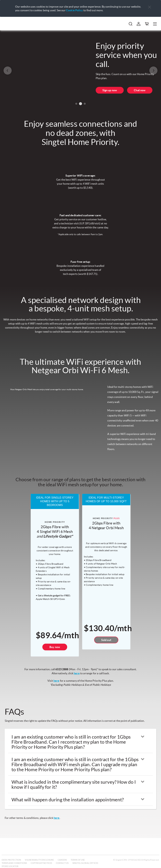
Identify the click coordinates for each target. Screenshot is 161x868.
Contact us (62, 863)
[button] (150, 7)
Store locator (10, 866)
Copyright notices (41, 863)
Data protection (11, 860)
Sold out (106, 640)
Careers (62, 860)
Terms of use (78, 860)
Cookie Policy (74, 10)
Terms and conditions (14, 863)
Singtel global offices (85, 863)
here (77, 673)
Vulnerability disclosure (39, 860)
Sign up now (110, 90)
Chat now (140, 90)
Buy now (55, 647)
